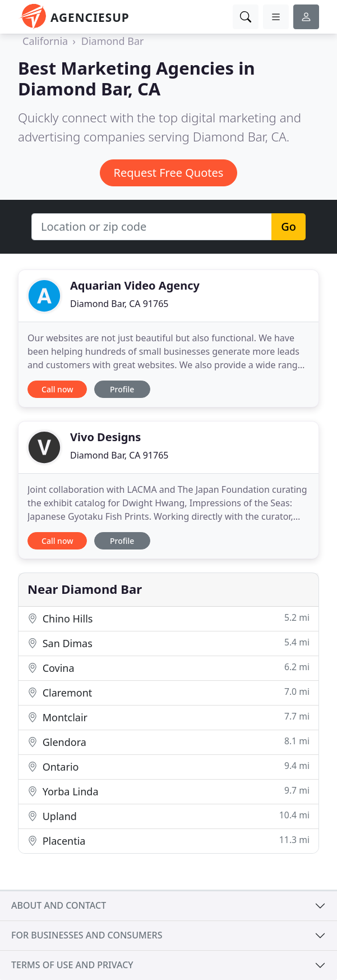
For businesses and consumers (87, 935)
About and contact (59, 905)
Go (288, 226)
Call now (57, 389)
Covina (168, 668)
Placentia (168, 841)
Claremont (168, 692)
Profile (122, 389)
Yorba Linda (168, 791)
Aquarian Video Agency (135, 285)
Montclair (168, 717)
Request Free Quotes (169, 173)
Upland (168, 816)
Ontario (168, 766)
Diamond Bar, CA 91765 (119, 304)
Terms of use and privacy (72, 965)
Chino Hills (168, 618)
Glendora (168, 742)
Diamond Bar (113, 41)
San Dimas (168, 643)
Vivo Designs (105, 437)
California (45, 41)
